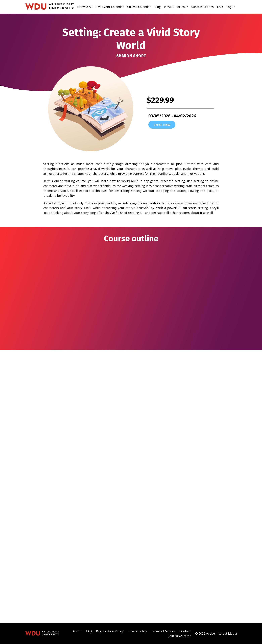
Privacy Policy (137, 631)
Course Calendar (139, 7)
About (77, 631)
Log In (231, 7)
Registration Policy (110, 631)
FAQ (220, 7)
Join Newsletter (180, 636)
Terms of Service (163, 631)
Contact (185, 631)
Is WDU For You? (176, 7)
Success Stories (203, 7)
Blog (158, 7)
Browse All (85, 7)
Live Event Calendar (110, 7)
